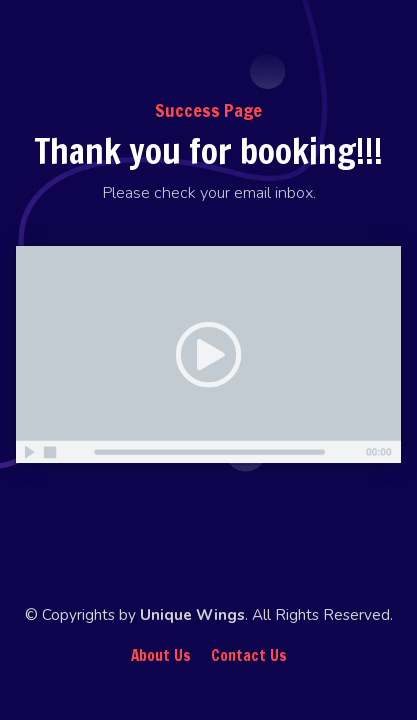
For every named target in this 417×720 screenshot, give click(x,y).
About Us (161, 656)
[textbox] (208, 193)
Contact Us (249, 656)
